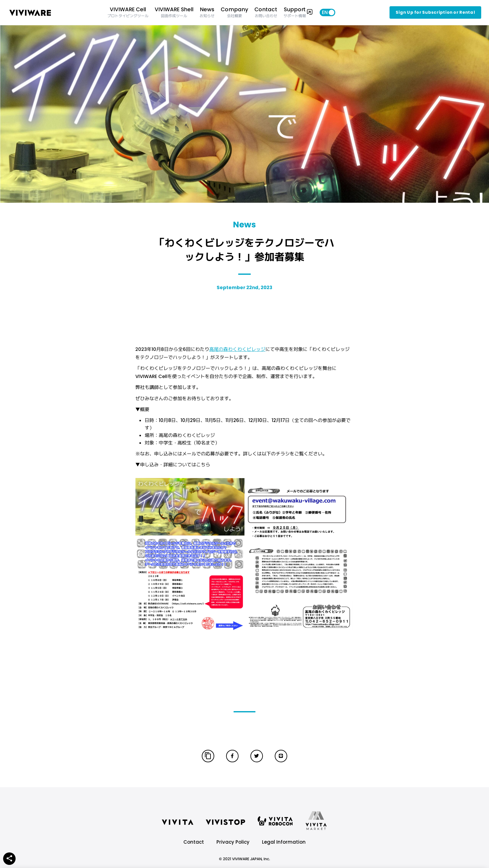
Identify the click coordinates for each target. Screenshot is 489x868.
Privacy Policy (233, 842)
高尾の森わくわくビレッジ (237, 349)
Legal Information (284, 842)
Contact (194, 842)
